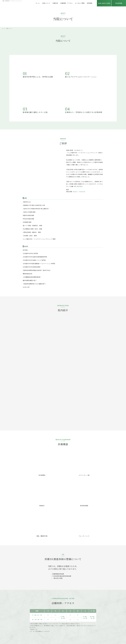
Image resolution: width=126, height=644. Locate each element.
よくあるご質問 (80, 3)
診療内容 (55, 3)
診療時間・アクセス (66, 3)
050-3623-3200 (104, 3)
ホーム (38, 3)
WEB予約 (119, 3)
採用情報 (90, 3)
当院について (46, 3)
